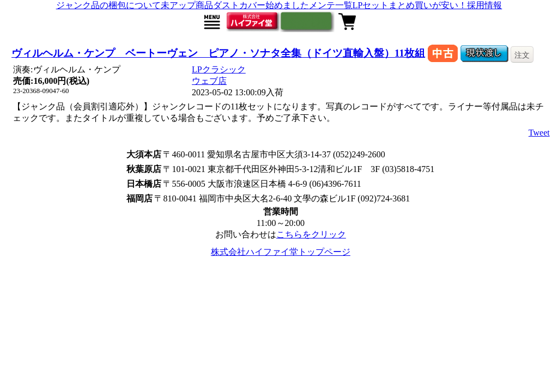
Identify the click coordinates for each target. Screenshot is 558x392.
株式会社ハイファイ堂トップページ (281, 252)
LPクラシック (219, 69)
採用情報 (484, 5)
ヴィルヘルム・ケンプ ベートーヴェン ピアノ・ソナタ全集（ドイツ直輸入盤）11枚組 (218, 53)
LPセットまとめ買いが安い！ (410, 5)
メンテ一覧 (331, 5)
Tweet (539, 133)
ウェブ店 (209, 81)
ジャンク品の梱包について (108, 5)
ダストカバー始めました (261, 5)
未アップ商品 (187, 5)
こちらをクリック (311, 234)
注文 (522, 55)
